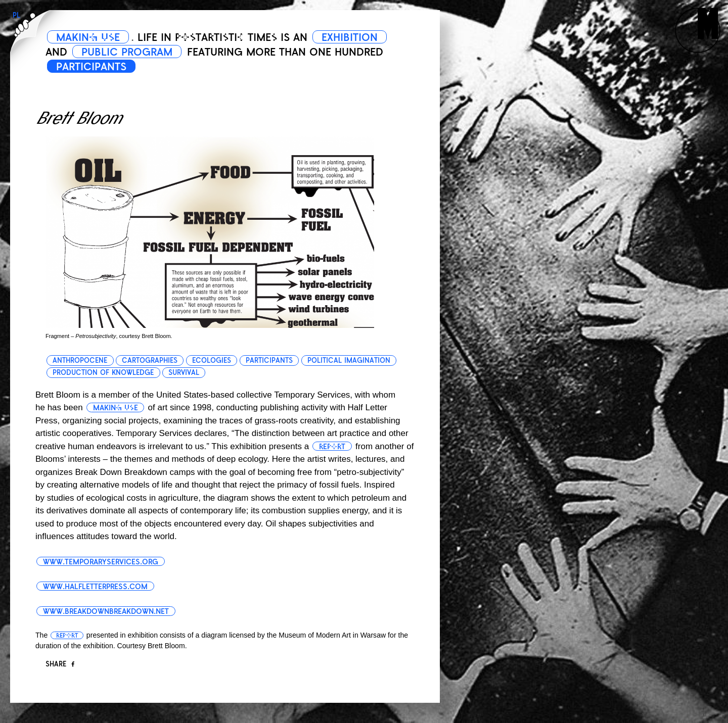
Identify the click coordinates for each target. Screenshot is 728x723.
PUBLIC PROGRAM (127, 52)
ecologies (212, 360)
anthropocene (80, 360)
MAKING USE (88, 37)
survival (184, 373)
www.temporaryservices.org (101, 562)
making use (116, 408)
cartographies (150, 360)
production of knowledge (103, 373)
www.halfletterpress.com (95, 587)
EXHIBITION (350, 37)
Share (60, 664)
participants (269, 360)
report (332, 447)
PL (16, 15)
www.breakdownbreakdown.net (106, 611)
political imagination (349, 360)
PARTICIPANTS (91, 67)
